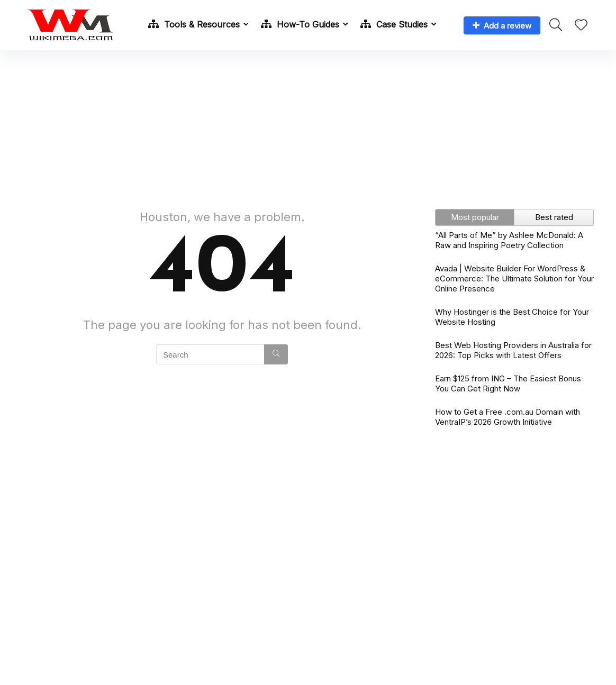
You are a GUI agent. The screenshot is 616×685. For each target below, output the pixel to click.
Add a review (502, 26)
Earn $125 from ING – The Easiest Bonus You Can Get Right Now (508, 383)
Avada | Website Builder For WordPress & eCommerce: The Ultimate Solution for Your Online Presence (514, 278)
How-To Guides (300, 24)
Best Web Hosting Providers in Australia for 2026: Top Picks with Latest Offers (513, 350)
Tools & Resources (194, 24)
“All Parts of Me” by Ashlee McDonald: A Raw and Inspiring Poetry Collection (509, 240)
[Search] (276, 354)
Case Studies (394, 24)
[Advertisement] (308, 124)
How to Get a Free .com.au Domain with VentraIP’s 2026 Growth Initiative (508, 417)
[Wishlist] (581, 26)
